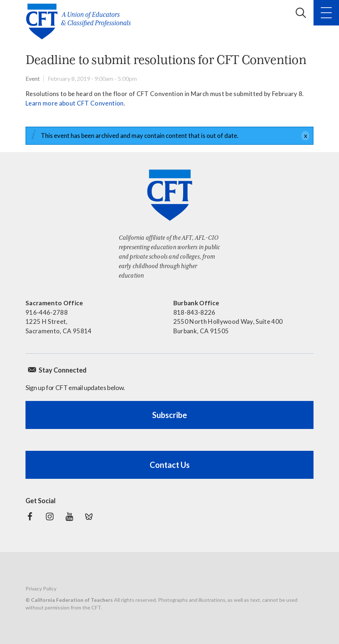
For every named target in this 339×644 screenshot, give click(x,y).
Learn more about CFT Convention (75, 103)
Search (301, 13)
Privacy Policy (41, 589)
